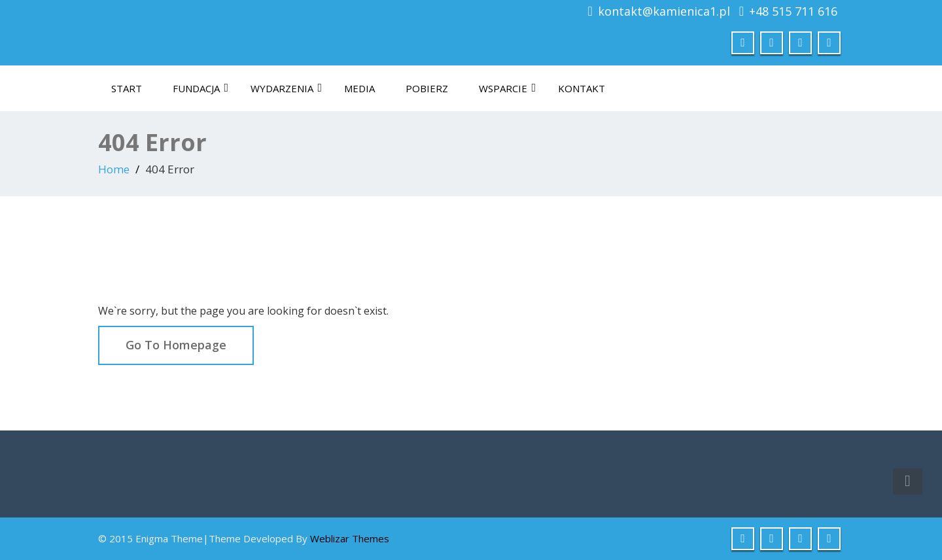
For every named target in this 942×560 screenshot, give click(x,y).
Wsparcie (507, 88)
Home (114, 169)
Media (359, 88)
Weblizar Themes (350, 538)
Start (127, 88)
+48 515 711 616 (793, 11)
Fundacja (201, 88)
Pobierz (427, 88)
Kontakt (582, 88)
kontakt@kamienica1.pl (664, 11)
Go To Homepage (176, 345)
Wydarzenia (286, 88)
